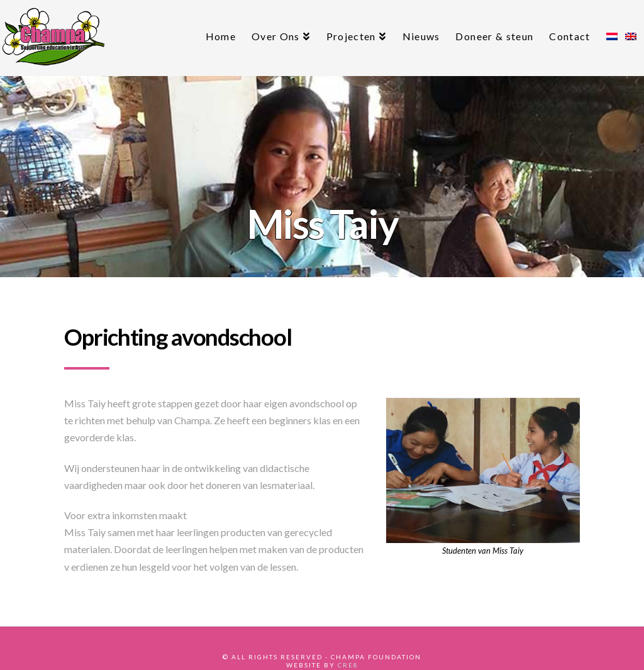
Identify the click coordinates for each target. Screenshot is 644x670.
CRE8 (348, 665)
